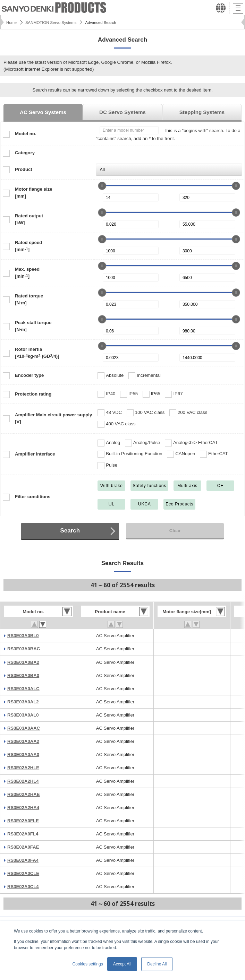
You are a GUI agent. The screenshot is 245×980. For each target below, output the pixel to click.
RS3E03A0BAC (24, 649)
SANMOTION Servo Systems (51, 23)
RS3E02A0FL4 (23, 834)
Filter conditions (33, 497)
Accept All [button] (122, 964)
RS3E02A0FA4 (23, 860)
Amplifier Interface (35, 454)
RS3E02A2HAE (24, 794)
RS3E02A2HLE (23, 768)
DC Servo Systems (122, 112)
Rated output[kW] (29, 219)
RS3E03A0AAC (24, 728)
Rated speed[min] (28, 246)
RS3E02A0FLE (23, 821)
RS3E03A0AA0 (23, 754)
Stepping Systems (202, 112)
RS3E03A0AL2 (23, 702)
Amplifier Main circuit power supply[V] (53, 418)
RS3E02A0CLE (23, 873)
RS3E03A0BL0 (23, 636)
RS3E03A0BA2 (23, 662)
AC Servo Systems (43, 112)
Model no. (26, 134)
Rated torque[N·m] (29, 299)
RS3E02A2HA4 (23, 808)
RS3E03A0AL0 (23, 715)
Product (24, 169)
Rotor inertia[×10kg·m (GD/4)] (37, 353)
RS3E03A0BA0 (23, 675)
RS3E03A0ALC (23, 689)
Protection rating (33, 394)
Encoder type (29, 375)
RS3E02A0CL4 (23, 887)
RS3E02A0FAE (23, 847)
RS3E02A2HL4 (23, 781)
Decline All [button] (157, 964)
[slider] (102, 186)
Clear (175, 531)
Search (70, 531)
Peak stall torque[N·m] (33, 326)
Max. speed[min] (27, 273)
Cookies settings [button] (88, 964)
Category (25, 153)
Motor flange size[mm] (33, 193)
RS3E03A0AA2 (23, 741)
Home (11, 23)
